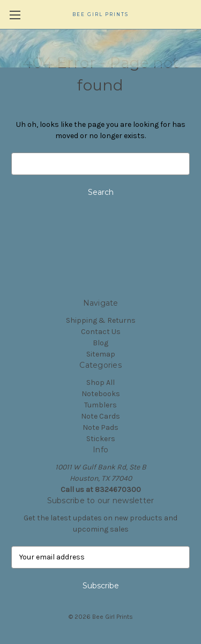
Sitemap (101, 354)
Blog (100, 343)
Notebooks (101, 394)
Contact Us (101, 332)
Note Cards (100, 416)
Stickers (101, 439)
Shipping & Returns (101, 320)
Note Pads (100, 427)
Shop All (100, 382)
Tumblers (100, 405)
